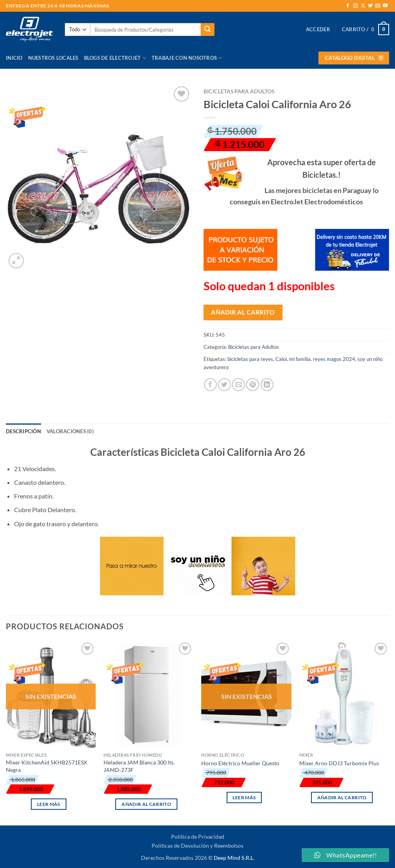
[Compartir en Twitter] (224, 385)
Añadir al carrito (243, 312)
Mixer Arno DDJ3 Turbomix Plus (339, 763)
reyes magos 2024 (334, 359)
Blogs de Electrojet (115, 58)
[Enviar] (207, 30)
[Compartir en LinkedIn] (267, 385)
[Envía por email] (239, 385)
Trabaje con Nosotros (187, 58)
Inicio (14, 58)
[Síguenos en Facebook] (348, 6)
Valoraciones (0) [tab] (70, 431)
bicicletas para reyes (250, 359)
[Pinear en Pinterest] (253, 385)
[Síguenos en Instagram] (356, 6)
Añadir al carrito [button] (146, 804)
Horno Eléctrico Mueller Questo (240, 763)
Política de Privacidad (198, 837)
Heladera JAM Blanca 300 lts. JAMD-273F (139, 766)
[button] (318, 29)
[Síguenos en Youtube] (385, 6)
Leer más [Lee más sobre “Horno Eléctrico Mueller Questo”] (244, 797)
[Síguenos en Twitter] (370, 6)
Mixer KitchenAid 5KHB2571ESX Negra (46, 766)
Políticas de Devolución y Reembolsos (197, 846)
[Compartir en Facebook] (210, 385)
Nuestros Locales (53, 58)
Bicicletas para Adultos (239, 91)
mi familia (300, 359)
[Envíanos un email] (378, 6)
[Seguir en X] (363, 6)
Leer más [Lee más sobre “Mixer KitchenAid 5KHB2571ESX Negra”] (49, 804)
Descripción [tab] (23, 431)
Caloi (281, 359)
